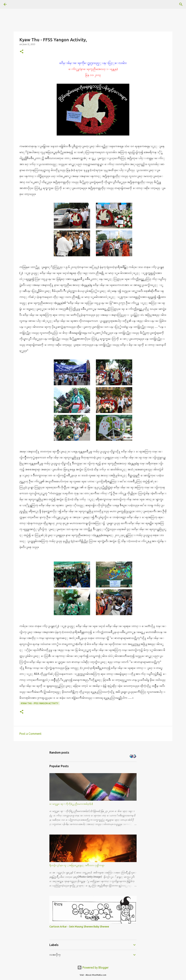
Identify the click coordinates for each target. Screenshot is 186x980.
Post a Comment (30, 734)
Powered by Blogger (93, 968)
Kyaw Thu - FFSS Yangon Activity (40, 703)
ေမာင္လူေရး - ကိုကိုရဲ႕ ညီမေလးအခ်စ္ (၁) (71, 804)
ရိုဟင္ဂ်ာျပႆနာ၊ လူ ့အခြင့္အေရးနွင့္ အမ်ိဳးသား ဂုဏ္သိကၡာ (77, 865)
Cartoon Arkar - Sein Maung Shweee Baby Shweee (79, 927)
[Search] (15, 4)
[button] (22, 52)
